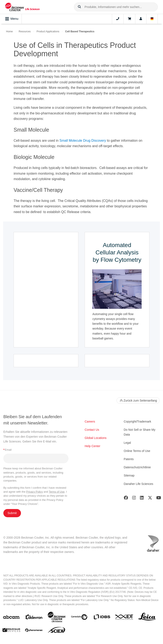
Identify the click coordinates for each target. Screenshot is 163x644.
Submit (12, 513)
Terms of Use (57, 492)
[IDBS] (102, 618)
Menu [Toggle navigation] (12, 19)
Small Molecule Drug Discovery (83, 141)
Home (9, 31)
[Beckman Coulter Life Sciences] (57, 618)
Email (7, 450)
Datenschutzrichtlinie (137, 467)
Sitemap (129, 475)
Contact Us (92, 430)
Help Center (92, 446)
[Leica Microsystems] (147, 618)
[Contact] (118, 19)
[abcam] (11, 618)
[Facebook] (126, 499)
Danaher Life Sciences (139, 484)
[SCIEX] (57, 631)
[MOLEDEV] (11, 631)
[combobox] (116, 7)
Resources (25, 31)
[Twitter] (150, 499)
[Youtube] (159, 499)
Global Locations (96, 438)
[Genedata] (79, 618)
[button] (79, 7)
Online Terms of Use (137, 451)
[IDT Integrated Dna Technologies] (124, 618)
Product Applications (48, 31)
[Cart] (129, 19)
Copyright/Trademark (138, 421)
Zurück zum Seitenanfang (138, 401)
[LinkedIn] (142, 499)
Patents (129, 459)
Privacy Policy (35, 492)
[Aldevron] (34, 618)
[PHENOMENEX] (34, 631)
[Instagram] (134, 499)
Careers (90, 421)
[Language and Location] (152, 19)
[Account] (141, 19)
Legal (127, 443)
